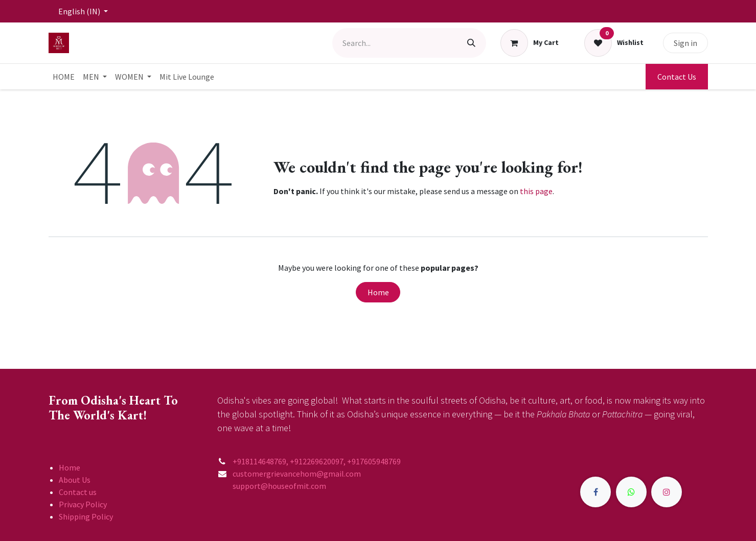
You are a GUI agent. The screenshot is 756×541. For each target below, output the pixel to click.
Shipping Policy (86, 516)
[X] (631, 492)
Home (378, 292)
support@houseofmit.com (272, 486)
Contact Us (677, 77)
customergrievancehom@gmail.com (297, 474)
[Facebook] (595, 492)
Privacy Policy (83, 504)
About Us (75, 480)
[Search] (471, 43)
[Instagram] (667, 492)
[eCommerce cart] (529, 43)
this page (536, 191)
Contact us (78, 492)
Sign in (685, 43)
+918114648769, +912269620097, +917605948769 (317, 461)
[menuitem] (64, 77)
